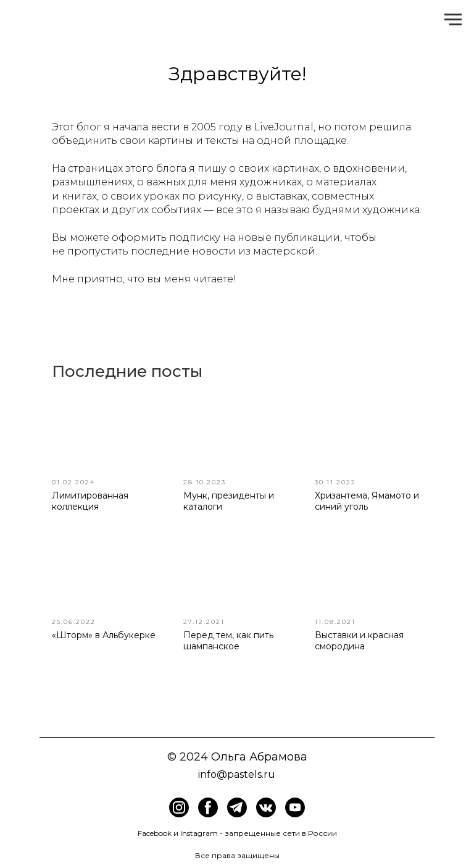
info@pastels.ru (237, 774)
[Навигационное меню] (453, 20)
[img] (208, 807)
